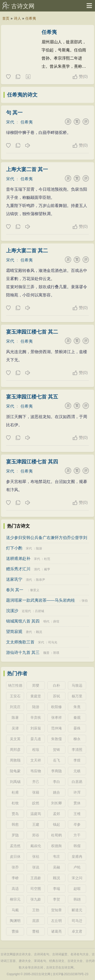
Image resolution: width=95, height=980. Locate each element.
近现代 (26, 611)
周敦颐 (15, 760)
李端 (56, 889)
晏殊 (77, 728)
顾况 (39, 632)
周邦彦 (15, 750)
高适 (15, 889)
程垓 (36, 750)
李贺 (56, 899)
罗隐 (15, 835)
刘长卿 (56, 803)
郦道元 (77, 910)
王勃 (36, 910)
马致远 (77, 685)
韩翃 (77, 899)
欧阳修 (56, 707)
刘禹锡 (15, 782)
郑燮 (36, 685)
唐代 (29, 632)
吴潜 (15, 728)
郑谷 (36, 835)
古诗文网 (23, 6)
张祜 (36, 857)
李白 (56, 782)
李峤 (15, 878)
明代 (46, 622)
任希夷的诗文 (22, 95)
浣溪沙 (12, 611)
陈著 (15, 717)
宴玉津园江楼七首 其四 (32, 462)
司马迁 (77, 921)
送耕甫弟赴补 (18, 558)
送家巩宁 (14, 579)
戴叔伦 (36, 846)
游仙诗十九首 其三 (23, 652)
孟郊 (56, 814)
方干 (77, 835)
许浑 (77, 792)
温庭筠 (36, 814)
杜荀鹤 (56, 835)
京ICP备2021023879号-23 (70, 974)
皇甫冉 (77, 857)
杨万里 (77, 696)
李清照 (77, 750)
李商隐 (56, 771)
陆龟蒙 (15, 771)
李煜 (77, 760)
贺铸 (56, 750)
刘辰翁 (36, 728)
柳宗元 (15, 899)
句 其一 (14, 113)
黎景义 (35, 590)
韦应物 (36, 771)
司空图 (36, 889)
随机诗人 (28, 77)
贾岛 (15, 814)
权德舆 (56, 846)
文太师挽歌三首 (20, 642)
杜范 (47, 559)
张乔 (15, 867)
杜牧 (15, 803)
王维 (77, 814)
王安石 (15, 696)
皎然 (36, 803)
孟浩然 (15, 846)
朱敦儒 (56, 739)
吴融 (56, 867)
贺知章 (56, 910)
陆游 (39, 548)
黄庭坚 (36, 696)
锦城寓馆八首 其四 (23, 621)
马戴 (15, 910)
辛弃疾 (36, 717)
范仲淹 (56, 728)
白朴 (56, 685)
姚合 (56, 792)
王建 (36, 824)
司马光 (53, 642)
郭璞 (56, 653)
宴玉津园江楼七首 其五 (32, 397)
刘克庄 (15, 707)
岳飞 (56, 760)
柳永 (77, 739)
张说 (36, 867)
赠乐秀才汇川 (18, 569)
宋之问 (77, 878)
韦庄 (56, 857)
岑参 (77, 824)
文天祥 (36, 760)
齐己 (36, 782)
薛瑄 (56, 622)
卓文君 (77, 931)
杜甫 (15, 792)
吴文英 (15, 739)
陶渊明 (15, 921)
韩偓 (77, 846)
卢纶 (77, 867)
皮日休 (15, 857)
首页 (6, 18)
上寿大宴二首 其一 (27, 169)
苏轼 (56, 696)
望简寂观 (14, 632)
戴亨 (47, 569)
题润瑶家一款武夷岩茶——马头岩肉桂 (41, 600)
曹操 (15, 931)
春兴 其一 (15, 590)
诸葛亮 (56, 931)
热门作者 (17, 673)
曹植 (36, 931)
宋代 (10, 122)
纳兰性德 (15, 685)
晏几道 (36, 739)
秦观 (77, 717)
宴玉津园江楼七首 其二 (32, 332)
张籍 (36, 792)
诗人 (17, 18)
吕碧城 (40, 611)
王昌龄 (36, 878)
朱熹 (77, 707)
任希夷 (31, 18)
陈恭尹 (41, 580)
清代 (37, 569)
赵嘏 (77, 889)
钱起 (56, 824)
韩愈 (15, 824)
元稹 (77, 771)
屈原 (36, 921)
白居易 (77, 782)
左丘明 (56, 921)
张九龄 (36, 899)
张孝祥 (56, 717)
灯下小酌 (14, 548)
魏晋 (46, 653)
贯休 (77, 803)
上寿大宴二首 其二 (27, 251)
